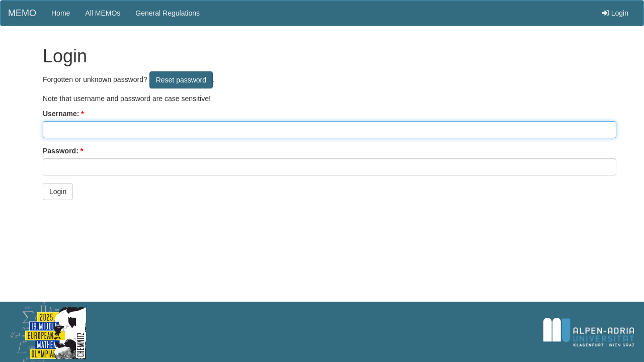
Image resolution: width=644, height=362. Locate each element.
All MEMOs (103, 13)
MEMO (22, 13)
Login (615, 13)
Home (61, 13)
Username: (61, 114)
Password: (61, 151)
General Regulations (168, 13)
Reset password (181, 80)
